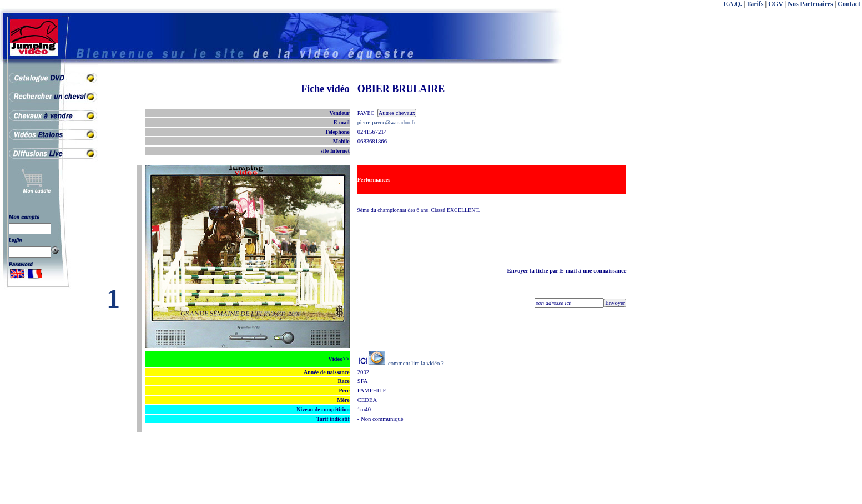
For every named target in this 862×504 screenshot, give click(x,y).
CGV (775, 4)
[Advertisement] (818, 250)
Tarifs (755, 4)
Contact (849, 4)
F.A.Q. (733, 4)
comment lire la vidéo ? (416, 363)
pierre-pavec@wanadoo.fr (386, 122)
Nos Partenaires (810, 4)
